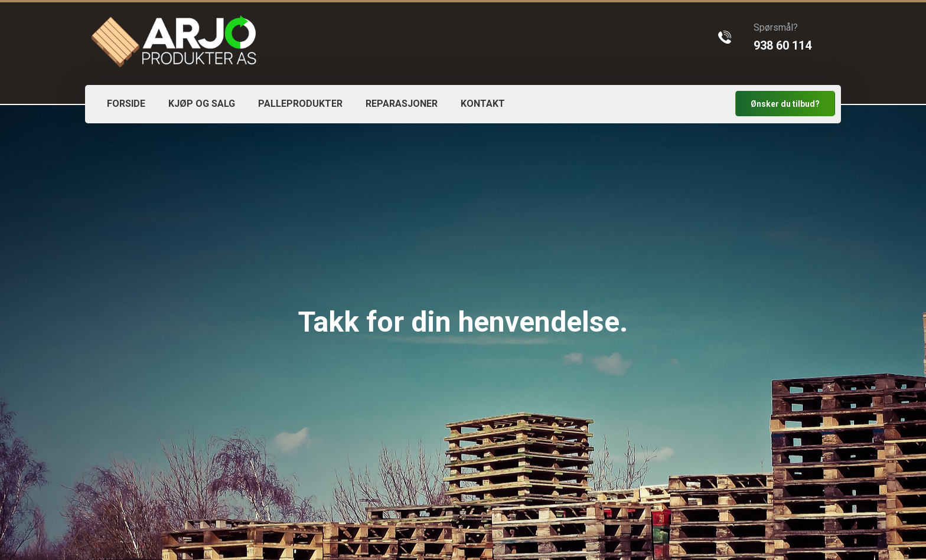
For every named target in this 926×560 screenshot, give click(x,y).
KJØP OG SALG (202, 104)
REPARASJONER (402, 104)
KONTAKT (483, 104)
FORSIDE (126, 104)
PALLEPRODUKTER (300, 104)
